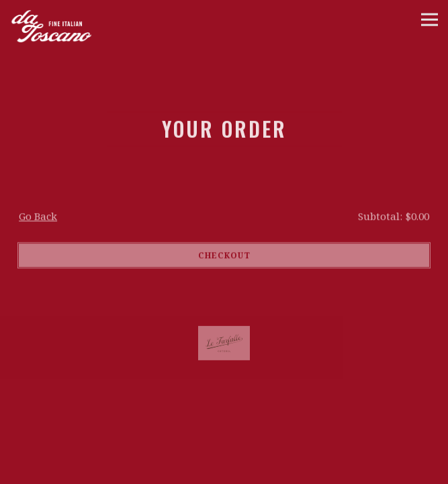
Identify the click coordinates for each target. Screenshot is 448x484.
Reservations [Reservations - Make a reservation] (224, 472)
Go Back (38, 217)
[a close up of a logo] (224, 344)
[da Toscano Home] (77, 22)
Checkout (224, 256)
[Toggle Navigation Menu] (430, 20)
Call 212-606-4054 (224, 448)
